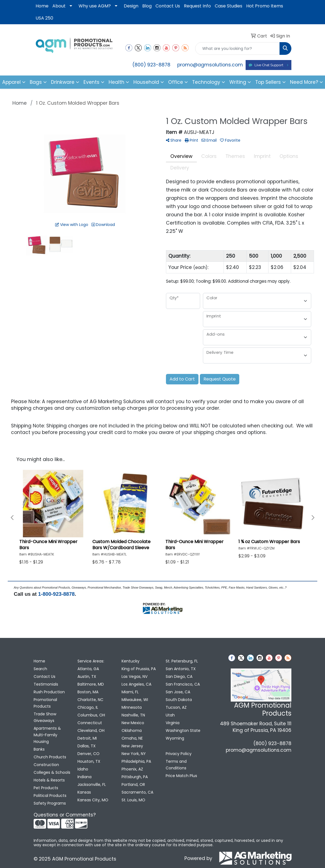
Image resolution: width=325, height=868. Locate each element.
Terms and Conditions (176, 765)
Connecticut (90, 723)
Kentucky (131, 661)
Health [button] (116, 82)
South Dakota (179, 700)
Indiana (84, 777)
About (59, 6)
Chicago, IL (88, 707)
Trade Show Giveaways (45, 717)
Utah (170, 715)
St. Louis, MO (133, 800)
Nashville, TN (133, 715)
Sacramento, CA (137, 792)
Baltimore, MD (91, 684)
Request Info (197, 6)
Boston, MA (88, 692)
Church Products (50, 757)
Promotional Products (45, 703)
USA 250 (44, 18)
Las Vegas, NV (135, 676)
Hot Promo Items (265, 6)
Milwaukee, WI (135, 700)
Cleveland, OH (91, 730)
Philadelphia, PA (136, 761)
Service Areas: (91, 661)
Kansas (84, 792)
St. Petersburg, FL (182, 661)
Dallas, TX (87, 746)
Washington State (183, 730)
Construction (46, 765)
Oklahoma (132, 730)
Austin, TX (87, 676)
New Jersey (132, 746)
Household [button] (146, 82)
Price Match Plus (181, 776)
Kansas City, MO (93, 800)
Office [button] (176, 82)
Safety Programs (50, 803)
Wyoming (175, 738)
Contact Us (168, 6)
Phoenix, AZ (132, 769)
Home (42, 6)
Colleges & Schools (52, 772)
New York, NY (134, 754)
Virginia (173, 723)
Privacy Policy (179, 754)
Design (131, 6)
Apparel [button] (11, 82)
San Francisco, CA (183, 684)
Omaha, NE (132, 738)
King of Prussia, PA (139, 669)
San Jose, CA (178, 692)
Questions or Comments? (65, 815)
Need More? (304, 82)
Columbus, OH (91, 715)
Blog (147, 6)
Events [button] (92, 82)
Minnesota (132, 707)
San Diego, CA (179, 676)
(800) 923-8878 (151, 65)
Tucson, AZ (176, 707)
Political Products (50, 796)
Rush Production (49, 692)
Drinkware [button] (63, 82)
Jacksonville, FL (92, 785)
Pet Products (46, 788)
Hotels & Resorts (49, 780)
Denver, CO (88, 754)
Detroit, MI (87, 738)
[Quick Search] (237, 48)
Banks (39, 749)
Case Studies (229, 6)
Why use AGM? (95, 6)
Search (40, 669)
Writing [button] (238, 82)
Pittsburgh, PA (135, 777)
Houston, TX (89, 761)
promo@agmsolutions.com (210, 65)
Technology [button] (206, 82)
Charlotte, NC (90, 700)
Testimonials (46, 684)
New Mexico (133, 723)
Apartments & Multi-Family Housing (47, 735)
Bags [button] (36, 82)
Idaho (83, 769)
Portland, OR (133, 785)
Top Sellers (268, 82)
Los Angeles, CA (136, 684)
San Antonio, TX (181, 669)
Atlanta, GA (88, 669)
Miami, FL (130, 692)
